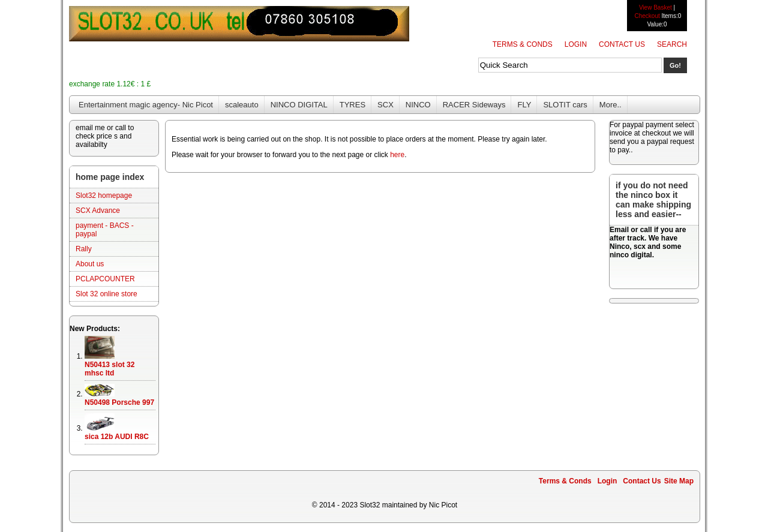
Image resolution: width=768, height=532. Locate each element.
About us (90, 264)
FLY (524, 105)
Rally (84, 249)
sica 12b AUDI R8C (117, 437)
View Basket (655, 7)
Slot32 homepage (104, 196)
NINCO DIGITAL (299, 105)
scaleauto (242, 105)
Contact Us (622, 44)
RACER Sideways (474, 105)
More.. (610, 105)
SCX (385, 105)
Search (672, 44)
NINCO (418, 105)
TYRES (352, 105)
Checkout (647, 16)
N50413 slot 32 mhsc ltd (109, 369)
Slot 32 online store (106, 294)
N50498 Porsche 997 (119, 402)
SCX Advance (98, 211)
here (397, 155)
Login (576, 44)
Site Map (679, 481)
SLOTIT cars (565, 105)
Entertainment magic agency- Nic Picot (146, 105)
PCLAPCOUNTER (105, 279)
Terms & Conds (523, 44)
